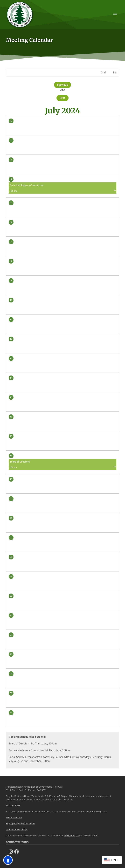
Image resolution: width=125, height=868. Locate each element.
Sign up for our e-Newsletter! (20, 824)
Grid (103, 72)
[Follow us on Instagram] (12, 852)
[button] (8, 860)
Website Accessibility (17, 830)
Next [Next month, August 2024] (63, 98)
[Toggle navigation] (115, 15)
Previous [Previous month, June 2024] (62, 85)
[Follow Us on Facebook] (18, 852)
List (115, 72)
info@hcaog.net (14, 818)
